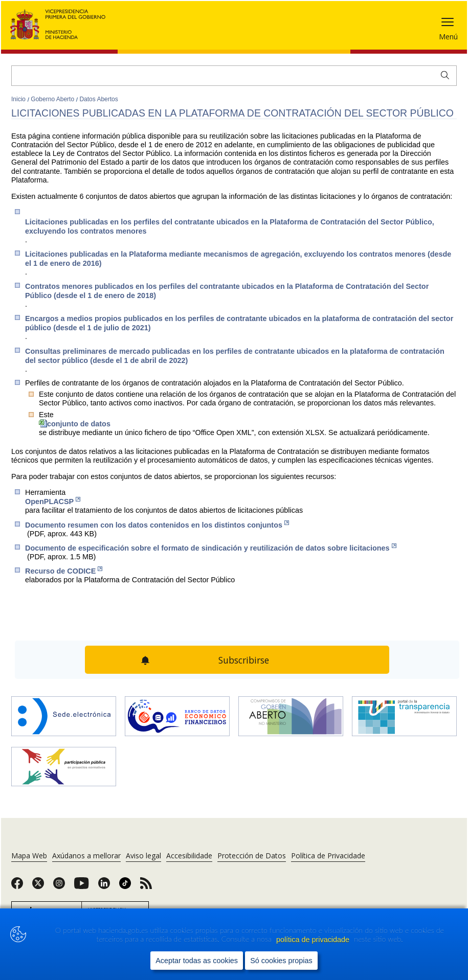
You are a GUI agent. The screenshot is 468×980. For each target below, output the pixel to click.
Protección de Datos (252, 856)
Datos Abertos (98, 99)
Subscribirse (244, 660)
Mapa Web (29, 856)
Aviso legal (143, 856)
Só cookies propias (281, 961)
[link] (17, 886)
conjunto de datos (75, 424)
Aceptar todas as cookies (197, 961)
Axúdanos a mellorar (86, 856)
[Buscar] (234, 76)
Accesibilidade (189, 856)
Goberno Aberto (53, 99)
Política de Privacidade (328, 856)
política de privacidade (314, 940)
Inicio (19, 99)
